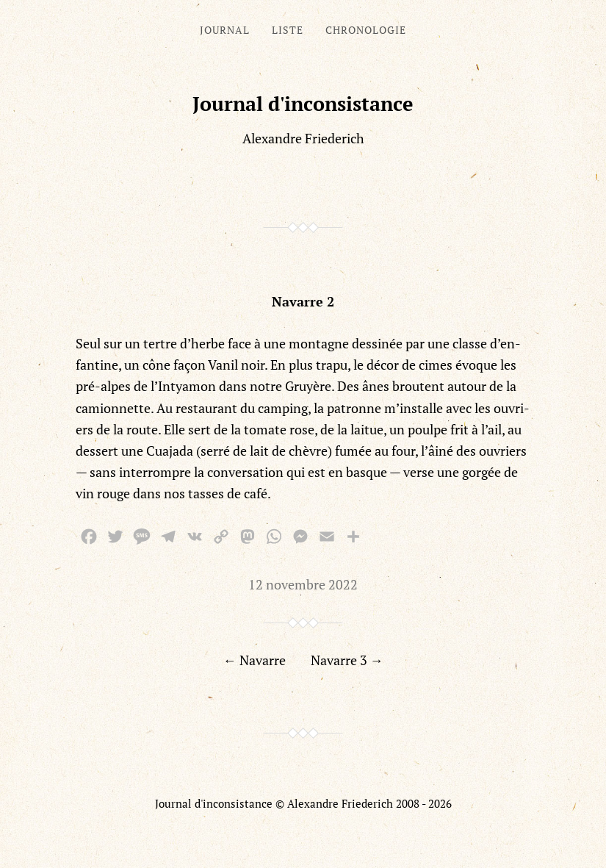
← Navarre (255, 660)
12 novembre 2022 (303, 584)
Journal (225, 30)
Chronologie (366, 30)
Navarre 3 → (347, 660)
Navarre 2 (303, 301)
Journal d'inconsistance (303, 104)
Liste (288, 30)
